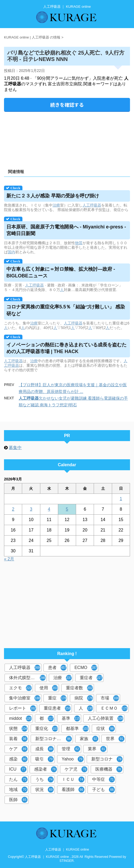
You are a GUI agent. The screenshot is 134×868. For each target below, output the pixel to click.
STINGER (67, 861)
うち (44, 779)
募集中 (15, 448)
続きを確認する (67, 105)
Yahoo (73, 759)
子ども (103, 790)
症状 (106, 729)
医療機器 (109, 769)
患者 (57, 668)
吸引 (44, 759)
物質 (79, 243)
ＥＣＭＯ (114, 708)
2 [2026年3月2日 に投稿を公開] (13, 509)
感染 (18, 759)
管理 (71, 749)
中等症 (103, 779)
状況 (44, 790)
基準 (71, 718)
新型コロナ (107, 759)
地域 (18, 790)
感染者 (46, 769)
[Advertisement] (67, 138)
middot (20, 718)
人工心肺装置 (106, 718)
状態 (18, 729)
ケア (18, 749)
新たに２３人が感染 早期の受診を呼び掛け (53, 196)
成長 (44, 749)
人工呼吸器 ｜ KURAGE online (67, 850)
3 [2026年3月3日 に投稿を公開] (31, 509)
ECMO (86, 668)
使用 (49, 688)
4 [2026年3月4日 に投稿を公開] (49, 509)
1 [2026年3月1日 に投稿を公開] (121, 499)
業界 (97, 749)
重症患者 (57, 708)
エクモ (20, 688)
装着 (18, 739)
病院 (84, 698)
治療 (56, 205)
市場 (110, 698)
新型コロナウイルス (54, 739)
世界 (115, 739)
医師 (18, 800)
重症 (57, 698)
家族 (89, 739)
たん (18, 779)
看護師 (73, 790)
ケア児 (76, 769)
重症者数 (79, 688)
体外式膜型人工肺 (27, 678)
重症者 (91, 678)
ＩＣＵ (73, 779)
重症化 (47, 729)
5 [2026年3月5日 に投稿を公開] (67, 509)
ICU (18, 769)
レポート (23, 708)
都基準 (77, 729)
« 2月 (9, 559)
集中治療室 (25, 698)
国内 (11, 252)
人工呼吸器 (92, 205)
